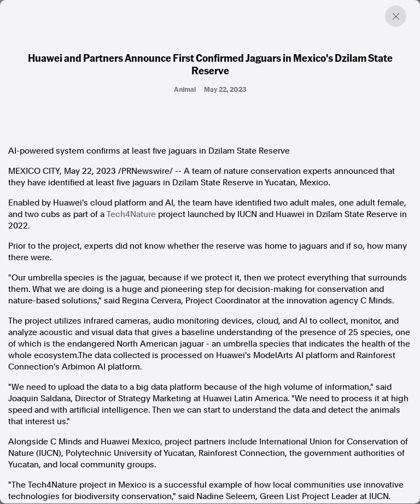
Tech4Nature (131, 214)
